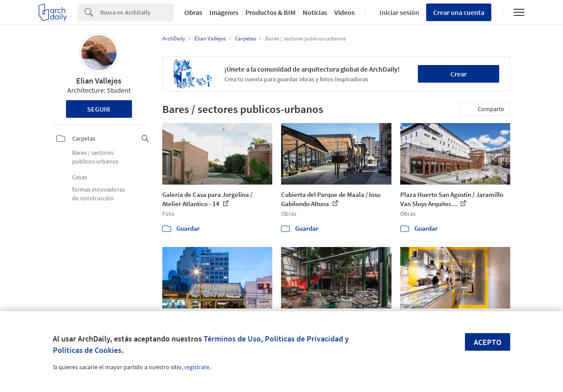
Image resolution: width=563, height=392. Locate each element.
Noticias (315, 12)
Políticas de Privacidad (304, 339)
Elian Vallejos (99, 81)
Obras (193, 12)
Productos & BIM (271, 12)
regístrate (197, 367)
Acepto (488, 342)
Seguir (99, 109)
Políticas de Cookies (87, 350)
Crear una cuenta (459, 12)
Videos (344, 12)
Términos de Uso (232, 339)
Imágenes (224, 12)
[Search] (137, 12)
